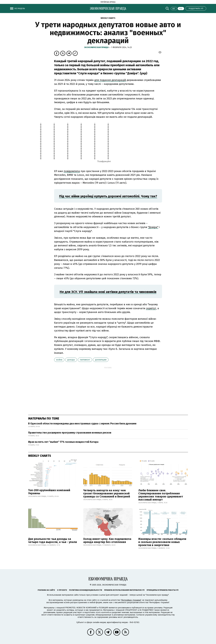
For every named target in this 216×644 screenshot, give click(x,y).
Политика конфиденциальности (86, 590)
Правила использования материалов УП (124, 590)
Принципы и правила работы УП (163, 590)
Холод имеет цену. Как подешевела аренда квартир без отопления (107, 540)
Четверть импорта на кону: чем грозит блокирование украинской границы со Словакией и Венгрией (107, 493)
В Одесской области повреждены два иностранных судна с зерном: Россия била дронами (82, 424)
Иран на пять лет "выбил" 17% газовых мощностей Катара (63, 442)
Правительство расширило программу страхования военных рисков (70, 433)
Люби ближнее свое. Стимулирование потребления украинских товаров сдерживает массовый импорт (161, 495)
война (59, 360)
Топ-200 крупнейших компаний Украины (49, 492)
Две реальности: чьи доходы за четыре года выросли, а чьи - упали (53, 540)
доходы (71, 360)
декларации (101, 360)
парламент (85, 360)
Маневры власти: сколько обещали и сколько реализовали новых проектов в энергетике (162, 542)
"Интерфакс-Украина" (131, 600)
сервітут (151, 308)
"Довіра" (153, 227)
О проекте (62, 590)
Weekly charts (108, 18)
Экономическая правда (97, 47)
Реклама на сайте (46, 590)
